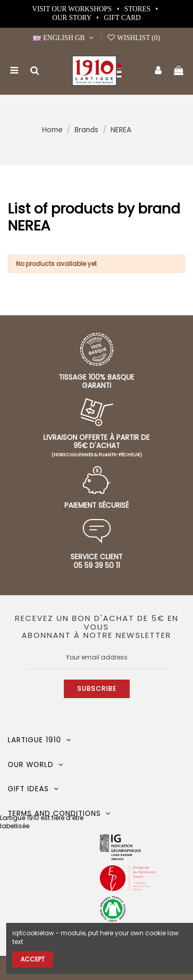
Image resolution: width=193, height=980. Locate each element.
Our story (73, 18)
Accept (33, 959)
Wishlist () (133, 38)
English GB (64, 38)
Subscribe (97, 689)
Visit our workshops (73, 9)
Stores (138, 9)
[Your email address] (97, 657)
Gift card (122, 18)
